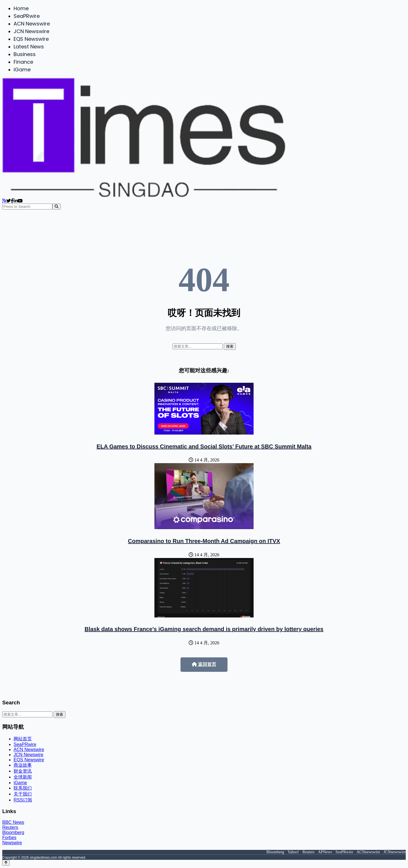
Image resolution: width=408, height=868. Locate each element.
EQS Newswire (31, 39)
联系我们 (23, 788)
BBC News (13, 822)
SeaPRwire (27, 16)
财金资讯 (23, 771)
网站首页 (23, 739)
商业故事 (23, 765)
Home (21, 8)
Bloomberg (13, 832)
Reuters (10, 827)
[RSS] (4, 201)
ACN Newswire (32, 24)
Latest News (29, 47)
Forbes (9, 838)
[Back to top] (6, 863)
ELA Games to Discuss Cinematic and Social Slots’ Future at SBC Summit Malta (204, 446)
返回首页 (204, 664)
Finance (23, 62)
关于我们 (23, 794)
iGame (22, 70)
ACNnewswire (368, 852)
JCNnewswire (395, 852)
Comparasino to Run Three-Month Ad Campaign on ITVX (204, 541)
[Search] (57, 207)
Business (25, 54)
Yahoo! (293, 852)
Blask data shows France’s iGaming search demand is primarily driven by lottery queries (204, 629)
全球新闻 (23, 777)
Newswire (12, 843)
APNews (325, 852)
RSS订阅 (23, 800)
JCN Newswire (31, 31)
